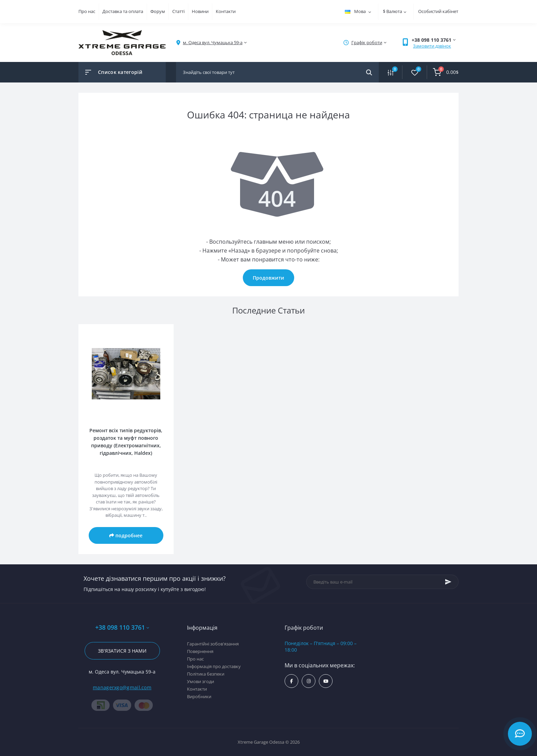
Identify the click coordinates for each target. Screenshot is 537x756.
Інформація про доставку (214, 666)
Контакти (226, 11)
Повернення (200, 651)
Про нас (87, 11)
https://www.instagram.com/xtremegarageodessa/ (309, 681)
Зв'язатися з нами (122, 651)
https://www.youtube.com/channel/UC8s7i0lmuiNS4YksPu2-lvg (326, 681)
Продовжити (268, 278)
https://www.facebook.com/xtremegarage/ (291, 681)
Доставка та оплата (123, 11)
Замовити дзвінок (432, 46)
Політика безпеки (206, 674)
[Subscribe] (448, 582)
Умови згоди (201, 681)
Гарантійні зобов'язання (213, 644)
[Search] (369, 72)
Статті (178, 11)
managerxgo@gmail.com (122, 687)
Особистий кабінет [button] (438, 11)
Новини (200, 11)
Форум (158, 11)
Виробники (199, 696)
